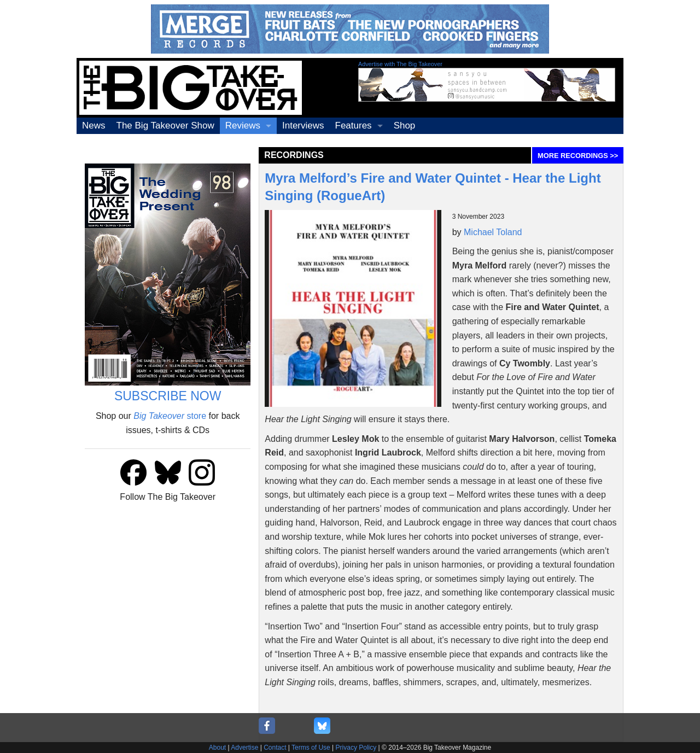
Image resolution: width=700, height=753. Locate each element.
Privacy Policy (356, 748)
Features (354, 125)
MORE (578, 156)
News (94, 125)
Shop (405, 125)
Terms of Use (311, 748)
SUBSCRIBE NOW (168, 396)
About (217, 748)
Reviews (243, 125)
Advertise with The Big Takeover (400, 64)
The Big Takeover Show (165, 125)
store (170, 416)
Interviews (303, 125)
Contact (275, 748)
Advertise (244, 748)
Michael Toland (493, 232)
